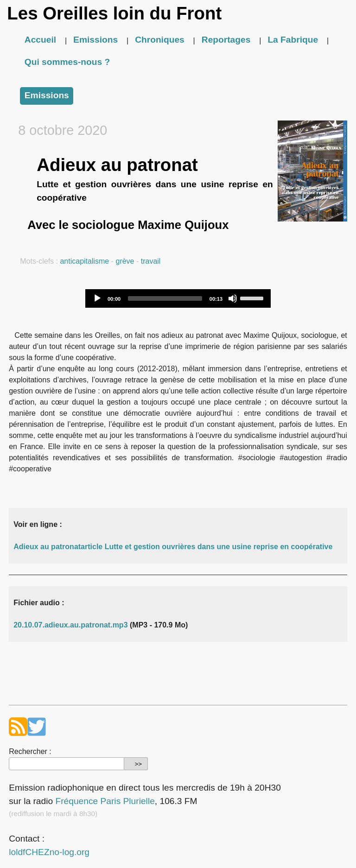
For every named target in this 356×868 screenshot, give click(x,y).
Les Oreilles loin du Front (114, 13)
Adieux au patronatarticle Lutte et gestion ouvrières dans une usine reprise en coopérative (173, 547)
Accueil (40, 40)
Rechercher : (30, 751)
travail (151, 261)
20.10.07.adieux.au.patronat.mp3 (70, 625)
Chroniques (160, 40)
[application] (178, 298)
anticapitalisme (84, 261)
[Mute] (233, 298)
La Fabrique (293, 40)
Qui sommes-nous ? (67, 62)
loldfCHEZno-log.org (49, 852)
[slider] (165, 298)
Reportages (226, 40)
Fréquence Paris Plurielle (105, 801)
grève (125, 261)
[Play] (97, 298)
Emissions (95, 40)
